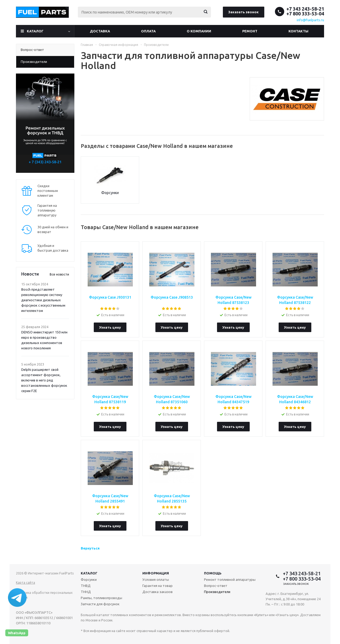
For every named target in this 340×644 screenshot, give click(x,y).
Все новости (59, 274)
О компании (199, 31)
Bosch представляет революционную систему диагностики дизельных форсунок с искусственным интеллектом (43, 300)
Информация (156, 573)
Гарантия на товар (158, 586)
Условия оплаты (156, 579)
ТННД (86, 592)
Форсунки (110, 193)
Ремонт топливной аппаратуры (230, 579)
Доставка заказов (158, 592)
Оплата (148, 31)
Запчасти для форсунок (100, 604)
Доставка (100, 31)
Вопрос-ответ (216, 586)
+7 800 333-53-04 (305, 14)
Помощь (213, 573)
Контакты (298, 31)
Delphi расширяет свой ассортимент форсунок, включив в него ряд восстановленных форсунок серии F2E (44, 380)
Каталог (35, 31)
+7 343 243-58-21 (305, 9)
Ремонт (250, 31)
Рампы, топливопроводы (101, 598)
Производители (217, 592)
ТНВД (86, 586)
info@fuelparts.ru (310, 20)
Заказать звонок (243, 12)
